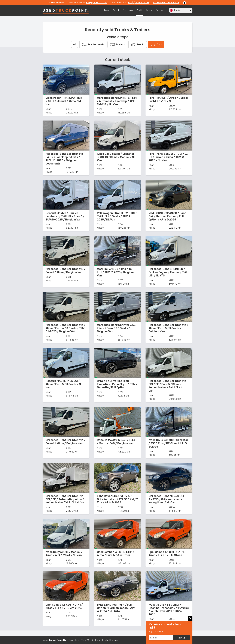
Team (107, 10)
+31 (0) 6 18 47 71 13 (138, 3)
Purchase (128, 10)
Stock (116, 10)
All (75, 44)
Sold (139, 10)
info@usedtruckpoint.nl (166, 3)
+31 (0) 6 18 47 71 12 (97, 3)
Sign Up (181, 638)
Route (149, 10)
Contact (160, 10)
